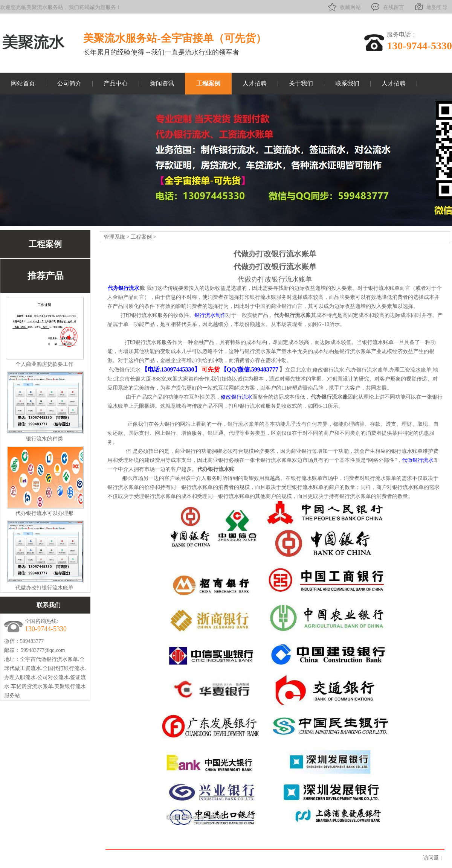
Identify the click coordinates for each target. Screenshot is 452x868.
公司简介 (69, 83)
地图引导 (430, 7)
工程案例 (208, 83)
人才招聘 (255, 83)
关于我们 (301, 83)
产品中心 (116, 83)
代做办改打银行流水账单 (44, 588)
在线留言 (387, 7)
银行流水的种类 (44, 439)
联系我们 (347, 83)
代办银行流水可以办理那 (44, 513)
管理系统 (115, 237)
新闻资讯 (162, 83)
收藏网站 (344, 7)
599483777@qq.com (43, 650)
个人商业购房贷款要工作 (44, 364)
